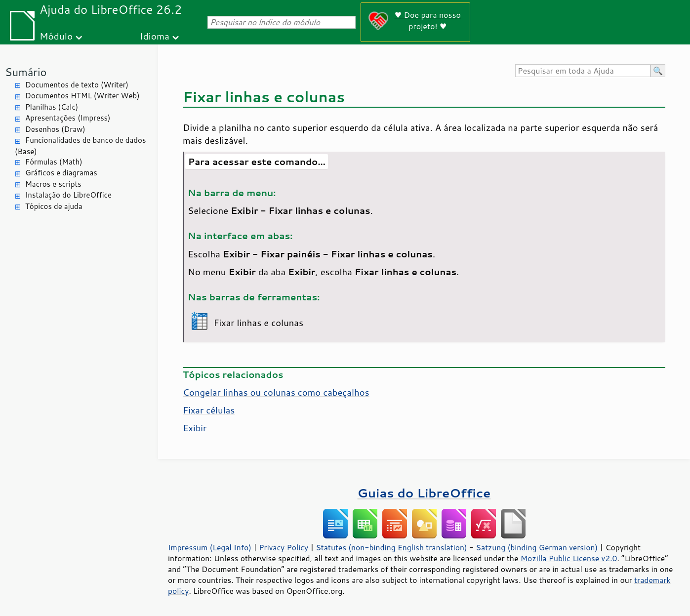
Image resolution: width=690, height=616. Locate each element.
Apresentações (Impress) (68, 118)
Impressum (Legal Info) (210, 547)
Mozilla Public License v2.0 (569, 558)
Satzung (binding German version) (537, 547)
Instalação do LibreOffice (68, 195)
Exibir (195, 428)
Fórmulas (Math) (54, 162)
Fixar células (209, 410)
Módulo (56, 36)
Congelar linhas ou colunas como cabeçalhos (276, 392)
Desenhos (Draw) (55, 129)
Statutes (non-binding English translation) (391, 547)
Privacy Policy (284, 547)
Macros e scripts (53, 184)
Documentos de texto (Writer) (77, 85)
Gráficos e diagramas (61, 173)
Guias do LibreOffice (424, 493)
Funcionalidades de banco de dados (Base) (80, 146)
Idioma (155, 36)
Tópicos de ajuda (54, 206)
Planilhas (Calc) (52, 107)
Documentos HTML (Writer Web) (82, 96)
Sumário (26, 72)
